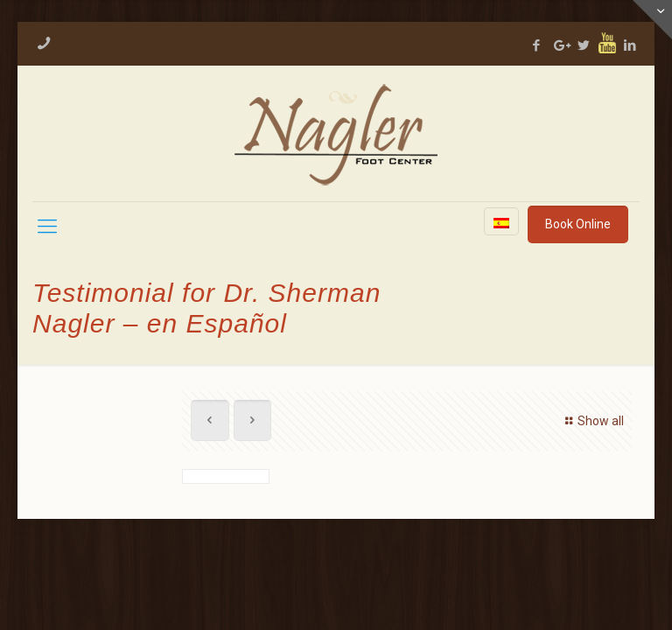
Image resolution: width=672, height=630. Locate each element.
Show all (592, 421)
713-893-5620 (120, 41)
